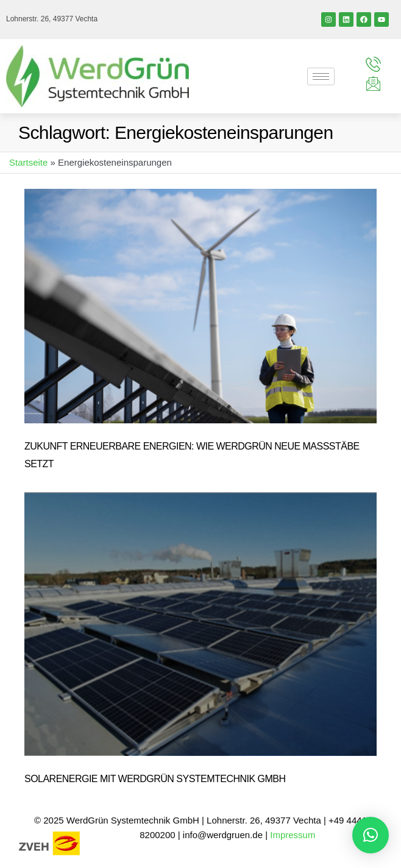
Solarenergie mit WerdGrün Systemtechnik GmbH (155, 779)
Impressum (294, 835)
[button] (371, 835)
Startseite (28, 162)
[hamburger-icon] (321, 76)
